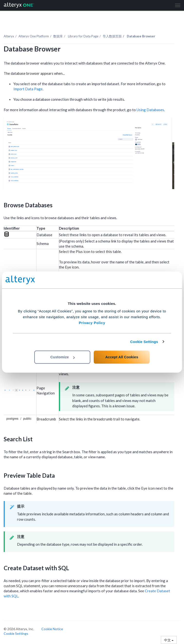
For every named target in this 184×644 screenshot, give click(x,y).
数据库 (58, 36)
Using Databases (150, 110)
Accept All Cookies (122, 357)
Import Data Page (28, 89)
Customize (63, 357)
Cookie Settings (144, 342)
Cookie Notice (52, 629)
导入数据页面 (112, 36)
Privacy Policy (92, 323)
